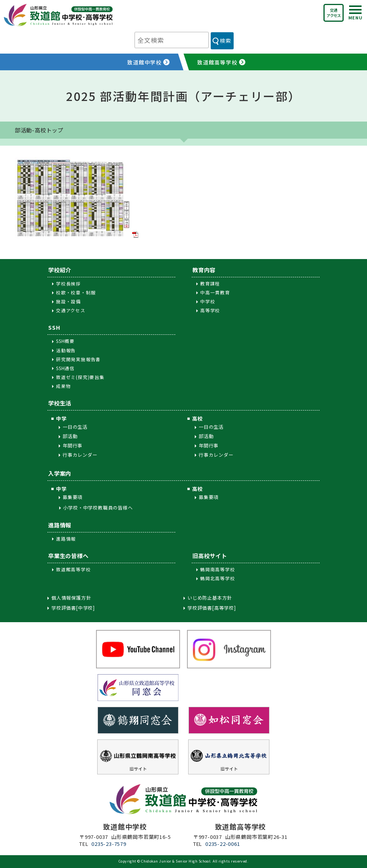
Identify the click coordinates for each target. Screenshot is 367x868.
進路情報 (60, 525)
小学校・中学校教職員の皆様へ (98, 507)
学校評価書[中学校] (73, 608)
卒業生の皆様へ (68, 556)
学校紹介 (60, 270)
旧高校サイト (210, 556)
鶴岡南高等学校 (218, 569)
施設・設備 (68, 301)
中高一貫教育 (215, 292)
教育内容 (204, 270)
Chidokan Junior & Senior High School (176, 861)
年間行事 (73, 445)
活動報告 (66, 350)
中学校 (208, 301)
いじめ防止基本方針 (210, 598)
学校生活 (60, 403)
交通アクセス (334, 13)
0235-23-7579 (109, 844)
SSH (54, 327)
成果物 (63, 386)
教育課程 (210, 284)
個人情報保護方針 (71, 598)
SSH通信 (65, 368)
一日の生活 (75, 427)
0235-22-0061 (223, 844)
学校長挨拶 (68, 284)
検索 (225, 40)
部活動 (70, 436)
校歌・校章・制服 (76, 292)
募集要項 (73, 497)
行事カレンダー (80, 455)
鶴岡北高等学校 (218, 578)
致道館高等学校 (73, 569)
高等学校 (210, 310)
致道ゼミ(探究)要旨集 (80, 377)
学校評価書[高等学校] (212, 608)
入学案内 (60, 473)
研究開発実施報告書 (78, 359)
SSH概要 (65, 341)
